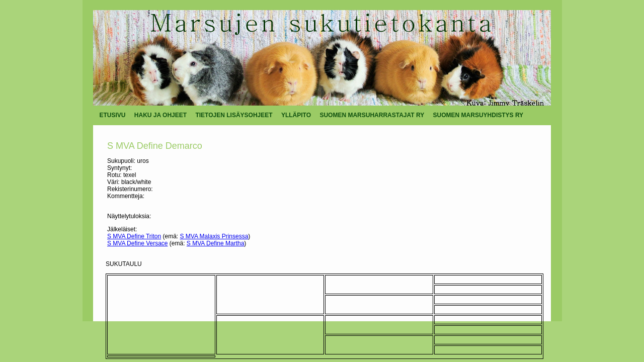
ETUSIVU (113, 115)
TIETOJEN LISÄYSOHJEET (234, 115)
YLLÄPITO (296, 115)
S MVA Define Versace (138, 243)
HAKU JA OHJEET (160, 115)
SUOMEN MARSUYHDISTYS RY (478, 115)
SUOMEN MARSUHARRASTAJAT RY (372, 115)
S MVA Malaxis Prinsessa (214, 236)
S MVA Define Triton (134, 236)
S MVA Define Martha (216, 243)
